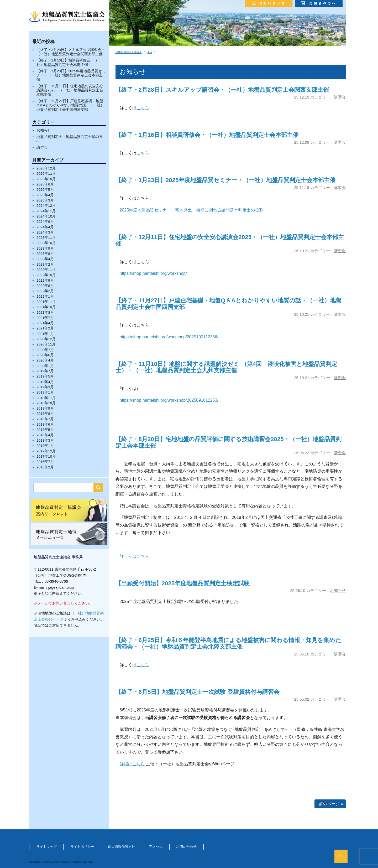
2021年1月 (45, 334)
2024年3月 (45, 232)
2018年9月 (45, 408)
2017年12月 (46, 451)
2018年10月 (46, 403)
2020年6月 (45, 355)
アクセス (156, 847)
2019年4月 (45, 382)
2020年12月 (46, 339)
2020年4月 (45, 360)
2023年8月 (45, 254)
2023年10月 (46, 243)
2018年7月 (45, 419)
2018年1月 (45, 446)
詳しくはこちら (134, 556)
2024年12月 (46, 206)
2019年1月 (45, 392)
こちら (143, 108)
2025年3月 (45, 200)
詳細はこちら (132, 764)
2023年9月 (45, 248)
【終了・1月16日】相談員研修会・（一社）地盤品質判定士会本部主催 (69, 62)
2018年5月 (45, 430)
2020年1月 (45, 366)
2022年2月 (45, 291)
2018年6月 (45, 424)
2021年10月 (46, 307)
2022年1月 (45, 296)
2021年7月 (45, 318)
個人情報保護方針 (122, 847)
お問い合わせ (186, 847)
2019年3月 (45, 387)
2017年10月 (46, 456)
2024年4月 (45, 227)
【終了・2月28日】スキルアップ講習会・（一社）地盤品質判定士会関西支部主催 (71, 52)
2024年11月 (46, 211)
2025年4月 (45, 195)
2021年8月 (45, 312)
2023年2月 (45, 264)
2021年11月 (46, 302)
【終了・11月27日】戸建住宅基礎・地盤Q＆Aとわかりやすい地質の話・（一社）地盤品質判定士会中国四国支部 (70, 105)
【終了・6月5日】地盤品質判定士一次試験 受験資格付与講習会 (198, 692)
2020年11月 (46, 344)
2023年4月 (45, 259)
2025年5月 (45, 190)
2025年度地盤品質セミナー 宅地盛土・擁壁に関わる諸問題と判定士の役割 (192, 210)
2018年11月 (46, 398)
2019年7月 (45, 371)
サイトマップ (46, 847)
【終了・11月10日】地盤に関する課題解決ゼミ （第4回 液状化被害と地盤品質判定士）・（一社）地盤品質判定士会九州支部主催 (226, 367)
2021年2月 (45, 328)
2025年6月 (45, 184)
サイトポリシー (82, 847)
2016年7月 (45, 462)
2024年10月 (46, 216)
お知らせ (44, 130)
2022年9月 (45, 280)
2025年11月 (46, 174)
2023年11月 (46, 238)
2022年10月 (46, 275)
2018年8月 (45, 414)
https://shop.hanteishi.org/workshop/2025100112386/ (169, 337)
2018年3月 (45, 440)
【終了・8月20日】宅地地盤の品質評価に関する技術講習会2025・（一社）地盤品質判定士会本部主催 (229, 442)
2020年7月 (45, 350)
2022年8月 (45, 286)
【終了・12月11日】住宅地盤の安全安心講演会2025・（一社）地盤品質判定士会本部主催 (70, 90)
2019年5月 (45, 376)
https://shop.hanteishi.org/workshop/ (153, 273)
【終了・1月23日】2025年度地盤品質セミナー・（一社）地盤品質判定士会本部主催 (71, 75)
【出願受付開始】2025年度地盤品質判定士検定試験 (183, 583)
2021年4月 (45, 323)
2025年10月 (46, 179)
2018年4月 (45, 435)
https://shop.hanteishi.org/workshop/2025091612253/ (169, 400)
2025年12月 (46, 168)
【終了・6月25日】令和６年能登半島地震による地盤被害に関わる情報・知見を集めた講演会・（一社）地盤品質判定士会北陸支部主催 (228, 643)
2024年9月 (45, 222)
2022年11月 (46, 270)
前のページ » (331, 804)
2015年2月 (45, 467)
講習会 (42, 148)
